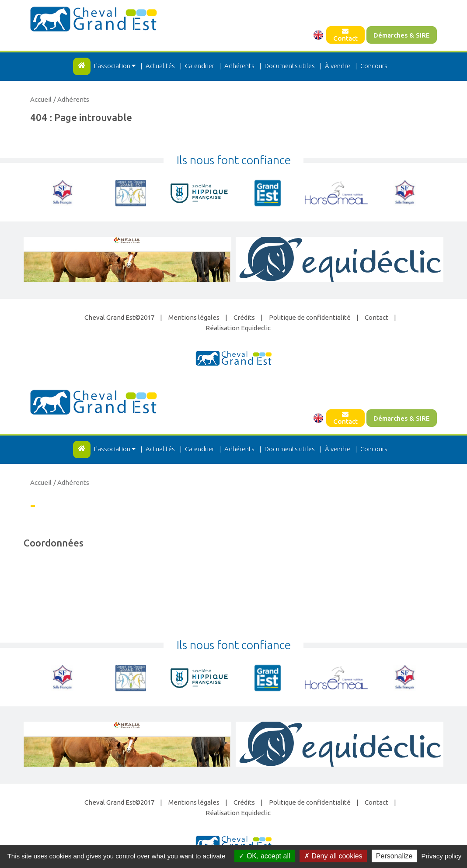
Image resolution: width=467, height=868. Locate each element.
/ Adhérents (71, 99)
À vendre (338, 66)
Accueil (41, 99)
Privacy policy (442, 856)
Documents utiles (290, 66)
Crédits (244, 317)
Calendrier (200, 66)
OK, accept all (264, 856)
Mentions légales (194, 317)
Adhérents (239, 66)
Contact (345, 35)
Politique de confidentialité (310, 317)
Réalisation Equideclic (238, 328)
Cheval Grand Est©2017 (119, 317)
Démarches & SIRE (402, 35)
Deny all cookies (333, 856)
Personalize (394, 856)
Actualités (160, 66)
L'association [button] (115, 66)
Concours (374, 66)
